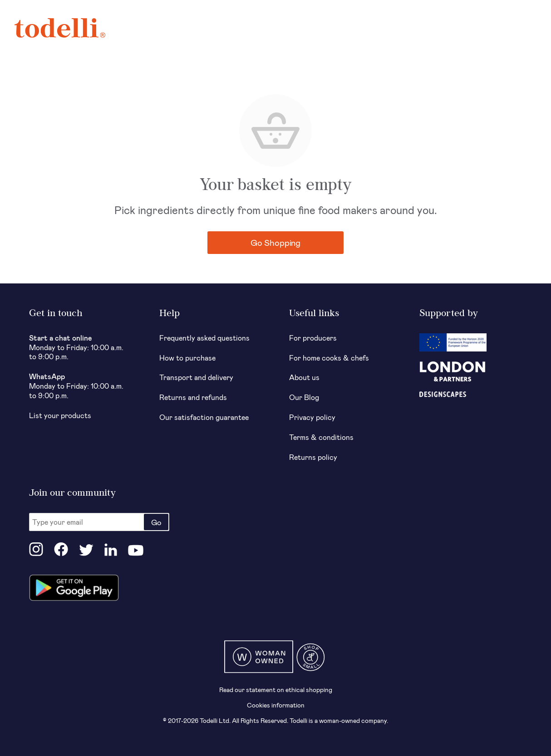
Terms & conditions (321, 437)
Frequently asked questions (204, 338)
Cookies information (276, 705)
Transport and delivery (196, 377)
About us (304, 377)
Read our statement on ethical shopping (276, 690)
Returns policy (313, 457)
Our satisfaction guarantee (204, 417)
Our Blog (304, 397)
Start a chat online (61, 338)
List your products (60, 415)
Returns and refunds (193, 397)
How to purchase (187, 358)
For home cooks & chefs (329, 358)
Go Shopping (275, 242)
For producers (313, 338)
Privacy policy (312, 417)
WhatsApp (47, 376)
